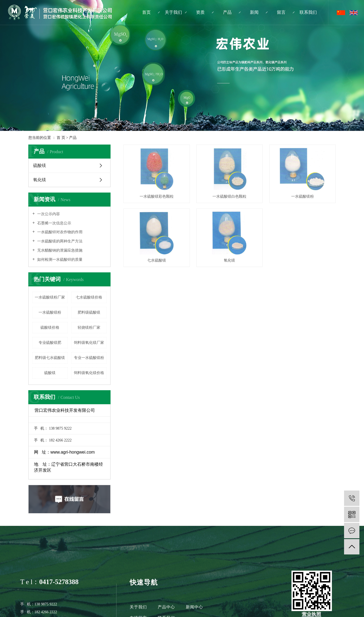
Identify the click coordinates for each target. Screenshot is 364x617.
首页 (146, 12)
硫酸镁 (40, 165)
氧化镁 (40, 180)
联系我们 (308, 12)
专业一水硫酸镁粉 (89, 358)
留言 (281, 12)
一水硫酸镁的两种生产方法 (59, 241)
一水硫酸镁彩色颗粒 (157, 198)
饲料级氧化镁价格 (89, 373)
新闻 (254, 12)
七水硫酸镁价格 (89, 297)
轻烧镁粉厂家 (89, 328)
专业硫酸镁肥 (50, 343)
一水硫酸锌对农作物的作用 (59, 232)
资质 (200, 12)
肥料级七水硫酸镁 (50, 358)
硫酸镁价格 (50, 328)
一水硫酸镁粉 (50, 312)
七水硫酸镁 (232, 263)
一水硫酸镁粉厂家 (50, 297)
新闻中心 (194, 607)
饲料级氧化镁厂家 (89, 343)
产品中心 (166, 607)
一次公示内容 (48, 214)
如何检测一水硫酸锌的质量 (59, 260)
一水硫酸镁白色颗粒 (232, 198)
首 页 (61, 138)
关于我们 (173, 12)
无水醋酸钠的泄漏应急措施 (59, 250)
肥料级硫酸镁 (89, 312)
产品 (227, 12)
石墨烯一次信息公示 (54, 223)
